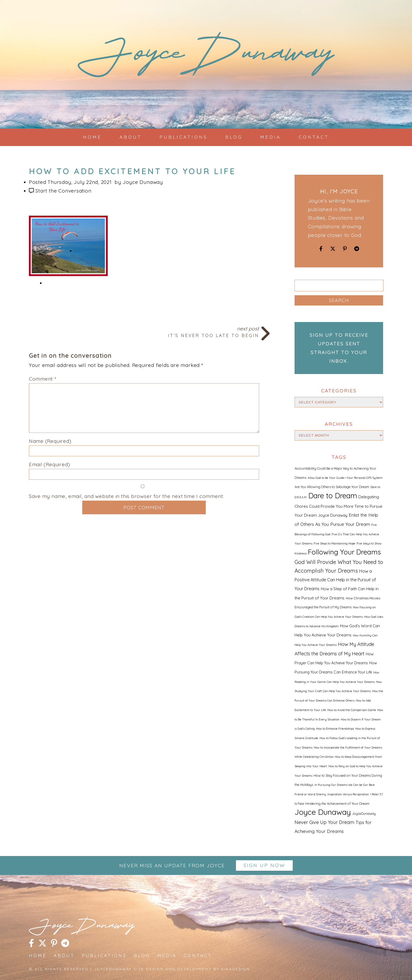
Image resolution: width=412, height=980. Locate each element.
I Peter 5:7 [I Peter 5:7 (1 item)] (377, 794)
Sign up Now (264, 865)
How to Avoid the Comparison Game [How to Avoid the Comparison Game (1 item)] (352, 710)
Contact (314, 137)
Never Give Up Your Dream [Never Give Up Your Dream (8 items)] (324, 822)
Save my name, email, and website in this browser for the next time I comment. (126, 496)
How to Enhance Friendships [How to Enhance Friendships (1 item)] (335, 729)
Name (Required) (50, 441)
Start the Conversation (63, 191)
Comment (43, 379)
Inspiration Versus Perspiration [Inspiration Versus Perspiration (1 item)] (348, 794)
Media (271, 137)
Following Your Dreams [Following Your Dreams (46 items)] (344, 552)
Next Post (144, 331)
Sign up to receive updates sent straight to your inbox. (339, 348)
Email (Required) (50, 464)
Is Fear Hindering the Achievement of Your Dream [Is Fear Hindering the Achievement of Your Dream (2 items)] (332, 803)
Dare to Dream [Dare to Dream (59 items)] (333, 496)
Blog (234, 137)
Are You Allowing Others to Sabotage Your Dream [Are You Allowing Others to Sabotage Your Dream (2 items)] (332, 487)
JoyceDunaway (206, 58)
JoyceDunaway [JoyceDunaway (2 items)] (364, 813)
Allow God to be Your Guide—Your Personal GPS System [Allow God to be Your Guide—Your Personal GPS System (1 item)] (345, 478)
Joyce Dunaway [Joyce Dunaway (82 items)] (323, 812)
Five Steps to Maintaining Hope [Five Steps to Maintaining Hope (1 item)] (334, 543)
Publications (184, 137)
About (131, 137)
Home (92, 137)
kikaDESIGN (236, 969)
